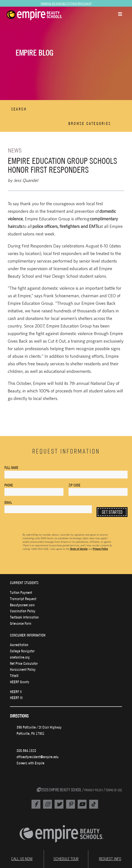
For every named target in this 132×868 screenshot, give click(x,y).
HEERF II (16, 692)
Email (8, 502)
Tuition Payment (21, 592)
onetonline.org (20, 657)
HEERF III (16, 698)
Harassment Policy (23, 669)
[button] (120, 14)
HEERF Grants (20, 682)
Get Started (112, 512)
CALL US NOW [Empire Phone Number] (22, 859)
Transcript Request (23, 599)
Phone (9, 485)
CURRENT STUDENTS (24, 583)
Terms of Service (79, 549)
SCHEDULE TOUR (66, 859)
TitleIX (14, 676)
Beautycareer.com (22, 605)
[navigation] (40, 15)
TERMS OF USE (114, 790)
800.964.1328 (26, 750)
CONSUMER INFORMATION (28, 635)
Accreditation (19, 645)
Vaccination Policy (23, 611)
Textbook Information (24, 617)
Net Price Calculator (24, 663)
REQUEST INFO (110, 859)
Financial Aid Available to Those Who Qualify (66, 3)
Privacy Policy (100, 549)
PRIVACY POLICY (94, 790)
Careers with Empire (31, 763)
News (15, 151)
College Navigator (22, 651)
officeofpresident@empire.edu (38, 757)
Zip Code (74, 485)
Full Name (11, 468)
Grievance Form (21, 623)
